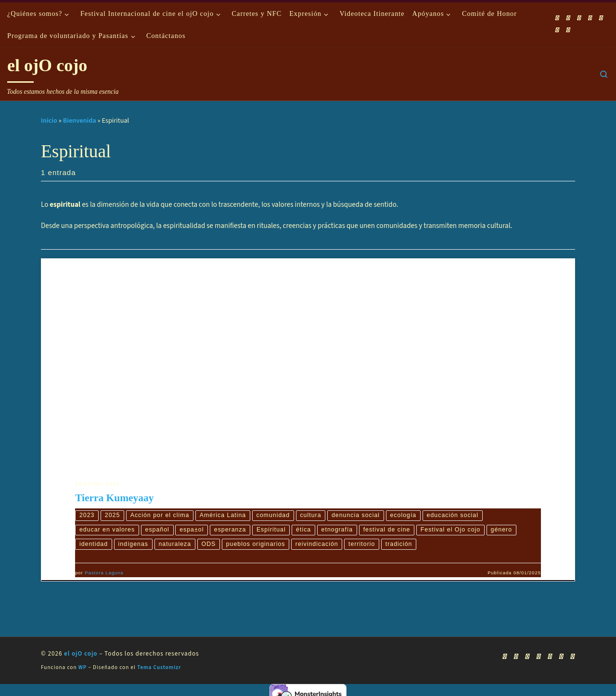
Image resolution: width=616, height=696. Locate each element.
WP (83, 667)
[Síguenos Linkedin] (557, 30)
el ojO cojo (81, 654)
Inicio (49, 120)
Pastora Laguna (104, 573)
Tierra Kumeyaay (114, 498)
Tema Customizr (159, 667)
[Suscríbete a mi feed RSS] (557, 18)
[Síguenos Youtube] (579, 18)
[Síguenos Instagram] (601, 18)
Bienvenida (80, 120)
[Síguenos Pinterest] (568, 30)
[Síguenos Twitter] (590, 18)
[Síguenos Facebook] (568, 18)
